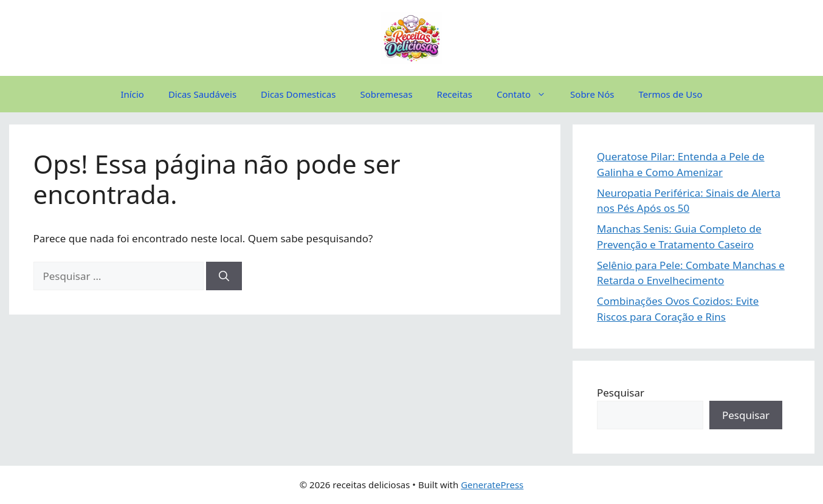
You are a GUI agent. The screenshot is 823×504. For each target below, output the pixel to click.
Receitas (455, 94)
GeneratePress (492, 485)
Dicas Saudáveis (202, 94)
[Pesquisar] (224, 276)
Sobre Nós (592, 94)
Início (133, 94)
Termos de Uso (671, 94)
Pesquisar (621, 393)
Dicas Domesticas (298, 94)
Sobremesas (386, 94)
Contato (527, 94)
